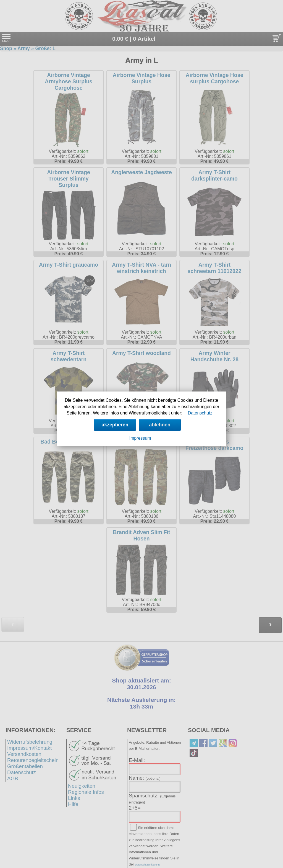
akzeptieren (115, 425)
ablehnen (160, 425)
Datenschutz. (201, 413)
